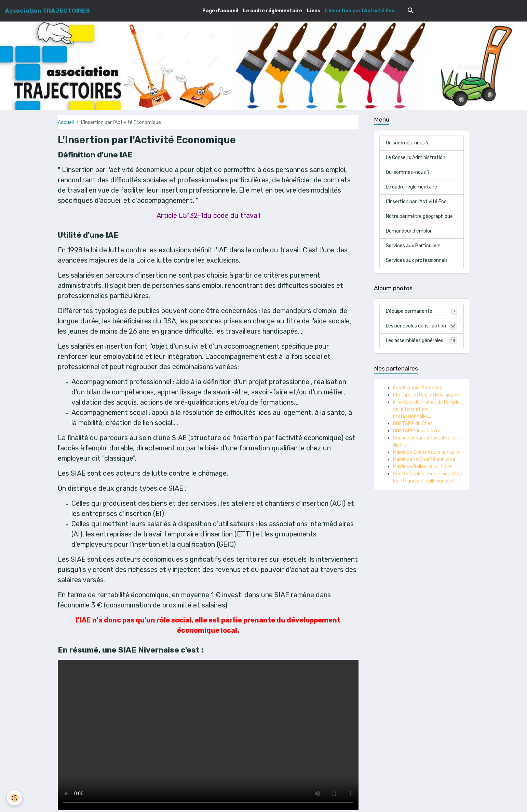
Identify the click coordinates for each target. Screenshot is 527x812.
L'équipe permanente (422, 311)
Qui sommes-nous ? (408, 172)
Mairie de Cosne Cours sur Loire (427, 452)
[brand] (47, 11)
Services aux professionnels (417, 260)
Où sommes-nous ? (407, 143)
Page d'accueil (220, 11)
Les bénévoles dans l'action (422, 326)
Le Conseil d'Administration (416, 158)
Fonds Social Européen (418, 388)
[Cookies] (15, 798)
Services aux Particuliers (413, 246)
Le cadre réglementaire (273, 11)
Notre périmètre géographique (419, 216)
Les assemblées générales (422, 341)
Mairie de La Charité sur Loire (424, 459)
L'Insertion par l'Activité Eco (360, 11)
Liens (314, 11)
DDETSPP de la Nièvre (417, 431)
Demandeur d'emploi (408, 231)
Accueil (66, 122)
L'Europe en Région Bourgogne (426, 395)
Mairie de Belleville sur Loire (422, 467)
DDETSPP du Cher (413, 424)
